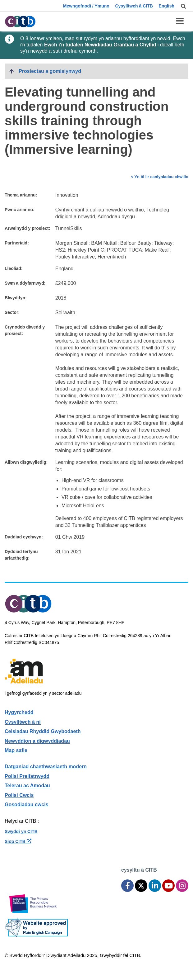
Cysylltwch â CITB (134, 6)
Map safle (16, 750)
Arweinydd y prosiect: (27, 228)
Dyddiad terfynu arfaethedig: (21, 555)
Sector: (12, 312)
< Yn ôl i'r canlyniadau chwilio (160, 177)
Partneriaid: (17, 243)
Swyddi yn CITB (21, 831)
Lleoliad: (14, 268)
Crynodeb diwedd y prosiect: (25, 330)
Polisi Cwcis (19, 795)
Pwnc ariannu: (20, 210)
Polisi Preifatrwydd (27, 776)
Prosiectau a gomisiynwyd (50, 71)
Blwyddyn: (16, 298)
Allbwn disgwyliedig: (26, 462)
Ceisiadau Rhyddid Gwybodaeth (43, 731)
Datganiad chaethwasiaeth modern (46, 767)
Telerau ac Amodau (27, 786)
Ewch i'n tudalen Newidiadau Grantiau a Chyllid (100, 45)
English (166, 6)
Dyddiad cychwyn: (24, 537)
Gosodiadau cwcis (26, 805)
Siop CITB (18, 841)
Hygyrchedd (19, 712)
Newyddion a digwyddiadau (37, 741)
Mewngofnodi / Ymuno (86, 6)
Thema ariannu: (21, 195)
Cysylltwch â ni (23, 722)
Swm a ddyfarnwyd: (25, 283)
